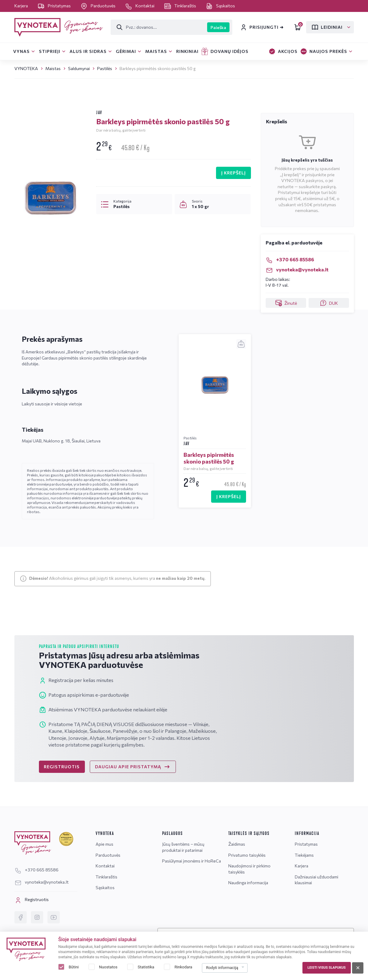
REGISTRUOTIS (62, 767)
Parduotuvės (98, 6)
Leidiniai (327, 27)
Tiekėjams (304, 855)
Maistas (53, 68)
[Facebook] (21, 917)
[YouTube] (54, 917)
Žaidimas (237, 844)
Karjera (22, 6)
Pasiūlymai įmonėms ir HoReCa (192, 861)
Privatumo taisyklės (247, 855)
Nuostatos (108, 967)
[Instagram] (37, 917)
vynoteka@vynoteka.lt (297, 269)
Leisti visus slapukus (327, 968)
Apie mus (104, 844)
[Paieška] (159, 27)
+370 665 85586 (290, 259)
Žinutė (286, 303)
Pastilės (105, 68)
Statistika (146, 967)
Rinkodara (183, 967)
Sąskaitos (220, 6)
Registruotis (32, 900)
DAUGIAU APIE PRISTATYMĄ (133, 767)
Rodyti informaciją (222, 968)
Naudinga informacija (248, 883)
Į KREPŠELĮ (233, 173)
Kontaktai (140, 6)
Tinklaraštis (180, 6)
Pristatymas (55, 6)
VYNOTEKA (26, 68)
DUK (329, 303)
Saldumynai (79, 68)
